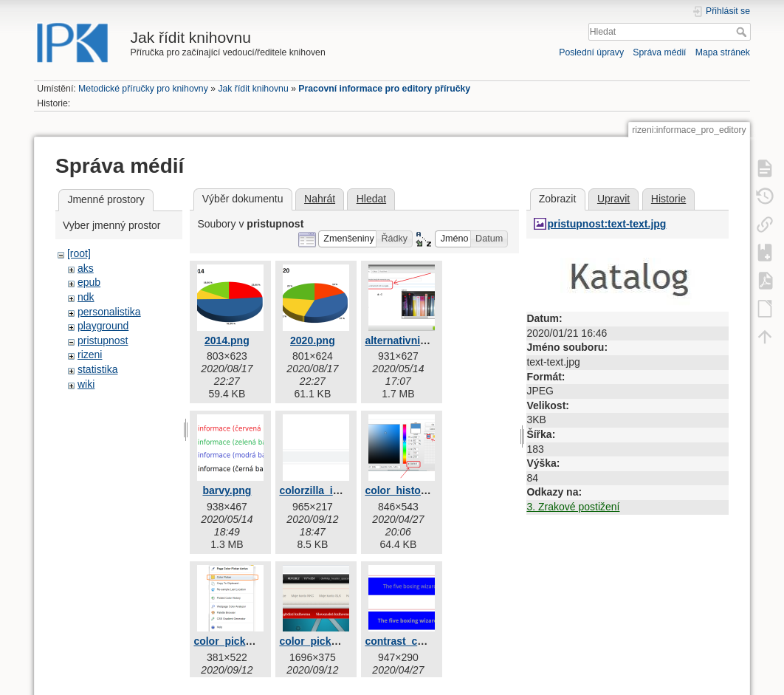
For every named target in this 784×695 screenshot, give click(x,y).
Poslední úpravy (591, 52)
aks (86, 268)
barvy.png (227, 490)
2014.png (227, 340)
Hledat (743, 32)
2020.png (313, 340)
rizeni (90, 355)
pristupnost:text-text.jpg (606, 224)
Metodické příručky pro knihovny (143, 89)
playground (103, 326)
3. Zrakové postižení (573, 507)
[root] (79, 253)
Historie (668, 199)
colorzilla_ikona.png (329, 490)
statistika (97, 369)
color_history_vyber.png (425, 490)
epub (89, 282)
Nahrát (320, 199)
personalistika (109, 312)
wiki (86, 384)
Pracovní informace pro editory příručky (384, 89)
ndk (86, 297)
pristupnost (103, 340)
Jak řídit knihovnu (253, 89)
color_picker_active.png (252, 641)
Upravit (613, 199)
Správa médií (659, 52)
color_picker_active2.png (341, 641)
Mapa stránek (723, 52)
